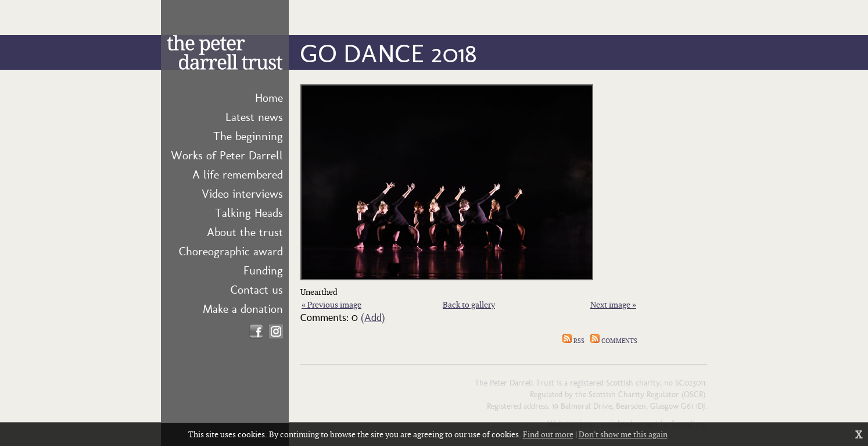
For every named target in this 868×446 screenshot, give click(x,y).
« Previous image (331, 304)
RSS (573, 341)
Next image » (613, 304)
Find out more (548, 434)
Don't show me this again (623, 434)
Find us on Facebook (256, 331)
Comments (614, 341)
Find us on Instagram (276, 331)
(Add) (373, 317)
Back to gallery (469, 304)
